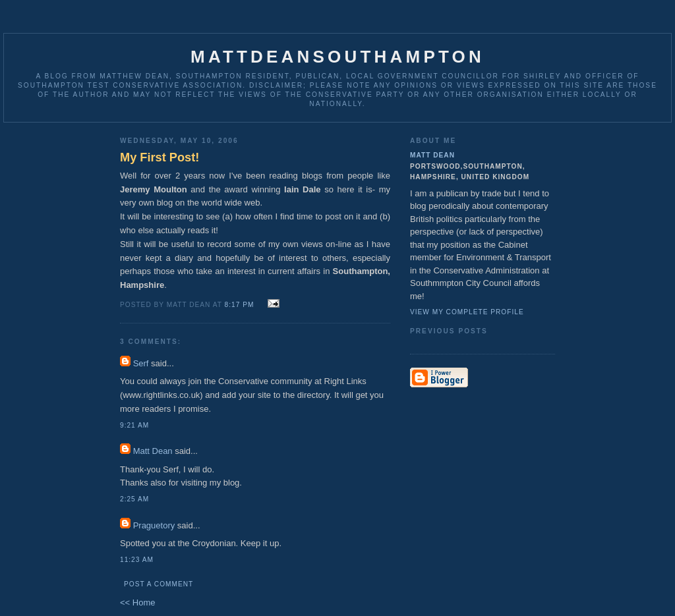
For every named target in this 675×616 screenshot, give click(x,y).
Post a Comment (159, 584)
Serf (141, 363)
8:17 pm (240, 305)
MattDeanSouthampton (337, 57)
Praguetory (154, 525)
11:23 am (137, 560)
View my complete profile (467, 312)
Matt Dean (153, 451)
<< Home (137, 602)
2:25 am (134, 499)
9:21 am (134, 425)
